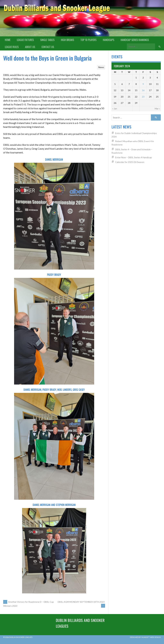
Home (8, 40)
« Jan (115, 109)
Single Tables (47, 40)
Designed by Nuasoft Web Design (145, 637)
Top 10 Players (88, 40)
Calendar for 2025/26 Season (130, 162)
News (101, 67)
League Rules (12, 47)
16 (143, 90)
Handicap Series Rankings (135, 40)
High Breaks (67, 40)
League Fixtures (25, 40)
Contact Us (48, 47)
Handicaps (109, 40)
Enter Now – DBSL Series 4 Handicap (133, 157)
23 (143, 97)
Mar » (157, 109)
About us (30, 47)
